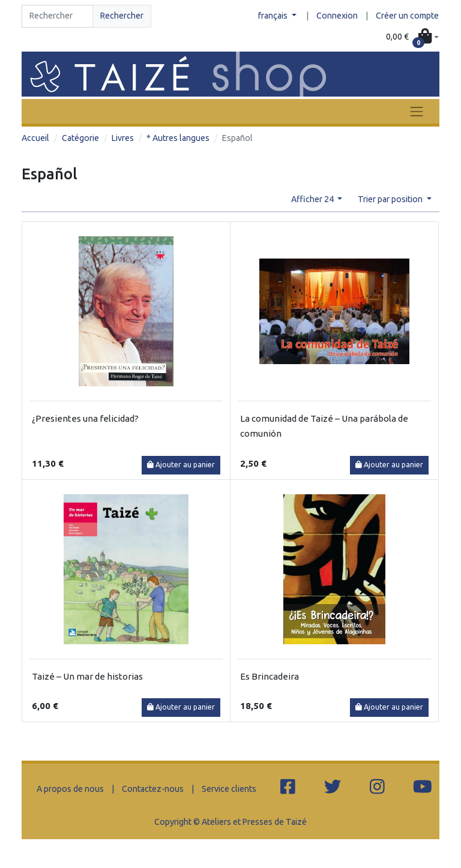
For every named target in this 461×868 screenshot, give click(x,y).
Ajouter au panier (181, 465)
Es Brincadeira (270, 676)
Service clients (229, 789)
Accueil (35, 138)
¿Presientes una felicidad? (85, 418)
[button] (412, 37)
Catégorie (80, 138)
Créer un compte (407, 16)
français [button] (274, 16)
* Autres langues (178, 138)
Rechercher (122, 16)
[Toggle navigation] (417, 111)
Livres (123, 138)
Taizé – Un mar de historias (87, 676)
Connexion (337, 16)
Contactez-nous (153, 789)
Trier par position (391, 199)
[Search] (57, 16)
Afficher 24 (313, 199)
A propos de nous (70, 789)
